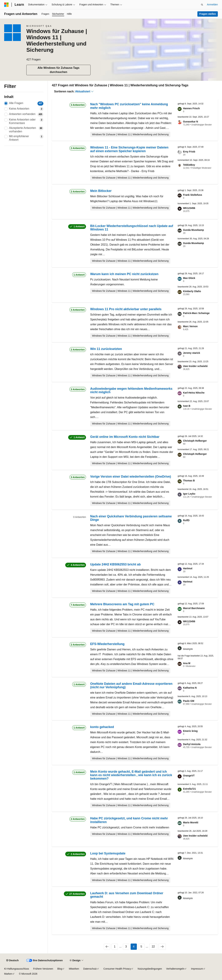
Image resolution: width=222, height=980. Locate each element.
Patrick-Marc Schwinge (196, 313)
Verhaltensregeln (175, 969)
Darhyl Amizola (192, 744)
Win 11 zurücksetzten (106, 349)
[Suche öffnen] (202, 5)
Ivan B (187, 406)
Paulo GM (189, 701)
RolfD (186, 520)
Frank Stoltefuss (193, 195)
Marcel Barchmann (194, 608)
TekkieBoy (189, 165)
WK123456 (189, 208)
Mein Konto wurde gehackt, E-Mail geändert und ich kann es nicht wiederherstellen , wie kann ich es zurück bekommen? (131, 775)
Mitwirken (74, 969)
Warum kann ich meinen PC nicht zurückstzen (124, 274)
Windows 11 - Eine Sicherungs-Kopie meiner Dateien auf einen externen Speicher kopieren (129, 149)
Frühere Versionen (43, 969)
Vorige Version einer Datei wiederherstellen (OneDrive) (131, 477)
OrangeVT (189, 776)
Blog (60, 969)
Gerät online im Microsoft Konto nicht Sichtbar (125, 437)
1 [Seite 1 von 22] (115, 947)
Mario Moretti (191, 822)
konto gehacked (102, 727)
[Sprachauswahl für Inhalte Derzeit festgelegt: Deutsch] (12, 961)
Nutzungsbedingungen (150, 969)
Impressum (197, 969)
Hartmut (188, 568)
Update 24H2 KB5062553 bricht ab (115, 564)
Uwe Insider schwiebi (195, 366)
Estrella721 (189, 789)
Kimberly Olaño (192, 291)
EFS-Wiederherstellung (107, 644)
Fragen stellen (208, 14)
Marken (8, 974)
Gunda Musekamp (193, 230)
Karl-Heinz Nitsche (194, 393)
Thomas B (189, 481)
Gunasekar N (190, 122)
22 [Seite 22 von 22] (153, 947)
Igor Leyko (189, 494)
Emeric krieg (190, 731)
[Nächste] (162, 947)
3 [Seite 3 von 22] (126, 947)
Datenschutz (90, 969)
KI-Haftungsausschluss (17, 969)
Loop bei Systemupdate (108, 853)
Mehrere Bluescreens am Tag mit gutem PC (122, 604)
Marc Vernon (190, 326)
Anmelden (212, 5)
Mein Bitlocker (101, 191)
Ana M (187, 663)
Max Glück (189, 278)
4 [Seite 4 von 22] (134, 947)
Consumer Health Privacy (117, 969)
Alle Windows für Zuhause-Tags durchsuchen (59, 70)
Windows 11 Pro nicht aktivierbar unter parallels (126, 309)
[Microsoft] (6, 5)
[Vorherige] (107, 947)
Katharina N (190, 688)
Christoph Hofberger (195, 441)
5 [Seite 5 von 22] (141, 947)
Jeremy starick (191, 353)
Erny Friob (189, 152)
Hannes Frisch (191, 108)
